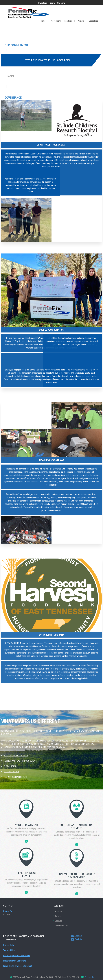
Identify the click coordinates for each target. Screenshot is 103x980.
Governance (13, 98)
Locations (68, 21)
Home (43, 21)
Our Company (56, 21)
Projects (81, 21)
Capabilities (93, 21)
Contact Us (89, 977)
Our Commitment (16, 45)
